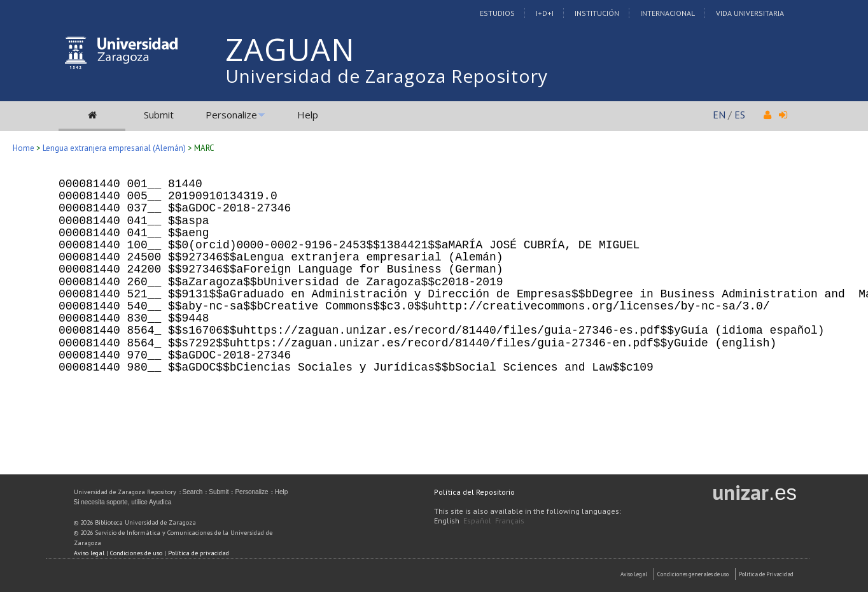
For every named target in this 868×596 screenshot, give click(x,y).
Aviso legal (89, 553)
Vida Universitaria (750, 13)
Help (308, 115)
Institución (597, 13)
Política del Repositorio (474, 492)
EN (719, 115)
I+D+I (545, 13)
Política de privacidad (199, 553)
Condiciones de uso (136, 553)
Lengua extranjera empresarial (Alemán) (114, 148)
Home (24, 148)
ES (740, 115)
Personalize (231, 115)
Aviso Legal (634, 574)
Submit (159, 115)
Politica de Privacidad (766, 574)
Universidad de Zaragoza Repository (387, 76)
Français (510, 521)
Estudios (497, 13)
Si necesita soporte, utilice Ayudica (123, 502)
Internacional (668, 13)
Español (477, 521)
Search (193, 492)
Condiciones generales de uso (693, 574)
